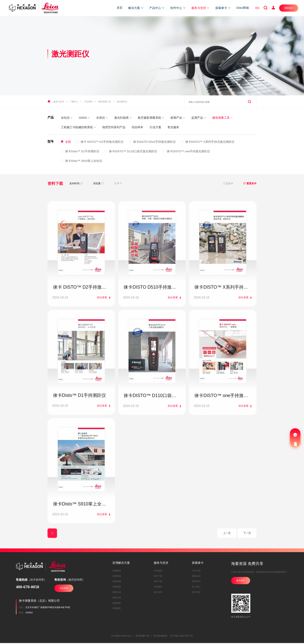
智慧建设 (117, 572)
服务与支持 (200, 8)
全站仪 (67, 118)
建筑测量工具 (105, 102)
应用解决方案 (121, 564)
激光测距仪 (122, 102)
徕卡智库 (158, 593)
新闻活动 (196, 577)
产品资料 (88, 102)
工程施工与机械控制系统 (78, 127)
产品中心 (157, 8)
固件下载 (158, 582)
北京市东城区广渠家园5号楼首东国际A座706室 (48, 608)
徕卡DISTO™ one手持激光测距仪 (186, 151)
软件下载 (158, 577)
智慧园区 (117, 609)
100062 (29, 613)
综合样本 (137, 127)
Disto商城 (242, 8)
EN (257, 8)
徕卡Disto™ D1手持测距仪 (80, 151)
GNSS (84, 118)
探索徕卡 (223, 8)
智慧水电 (117, 599)
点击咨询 (64, 589)
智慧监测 (117, 577)
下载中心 (74, 102)
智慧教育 (117, 588)
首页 (120, 8)
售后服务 (173, 127)
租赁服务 (158, 588)
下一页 (247, 546)
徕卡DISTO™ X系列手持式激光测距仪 (208, 142)
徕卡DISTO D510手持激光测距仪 (152, 142)
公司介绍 (196, 572)
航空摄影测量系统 (151, 118)
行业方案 (155, 127)
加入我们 (196, 588)
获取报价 (289, 8)
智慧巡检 (117, 604)
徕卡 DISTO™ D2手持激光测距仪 (100, 142)
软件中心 (178, 8)
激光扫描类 (123, 118)
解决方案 (136, 8)
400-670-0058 (28, 588)
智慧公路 (117, 593)
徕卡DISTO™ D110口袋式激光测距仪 (131, 151)
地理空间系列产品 (114, 127)
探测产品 (178, 118)
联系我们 (196, 582)
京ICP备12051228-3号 (181, 637)
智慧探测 (117, 582)
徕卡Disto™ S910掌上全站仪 (82, 161)
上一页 (227, 546)
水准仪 (102, 118)
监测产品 (199, 118)
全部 (66, 142)
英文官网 (196, 593)
